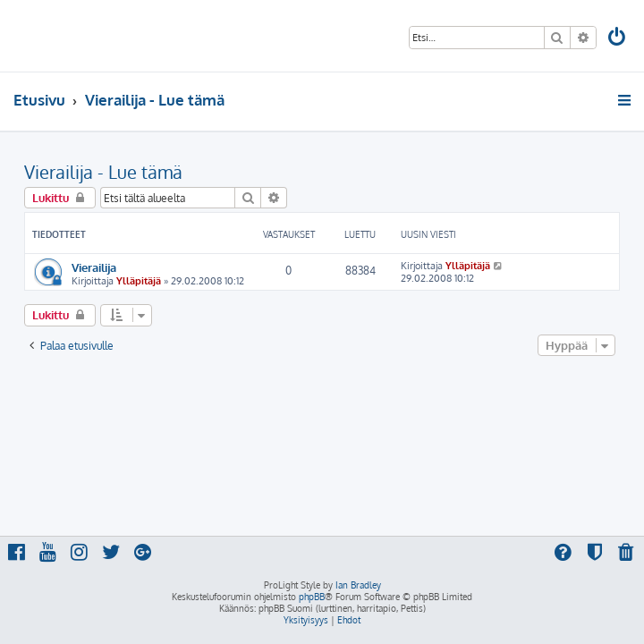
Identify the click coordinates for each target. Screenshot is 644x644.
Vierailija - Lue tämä (103, 172)
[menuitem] (618, 39)
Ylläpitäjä (139, 281)
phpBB (312, 597)
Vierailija (94, 267)
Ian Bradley (358, 585)
